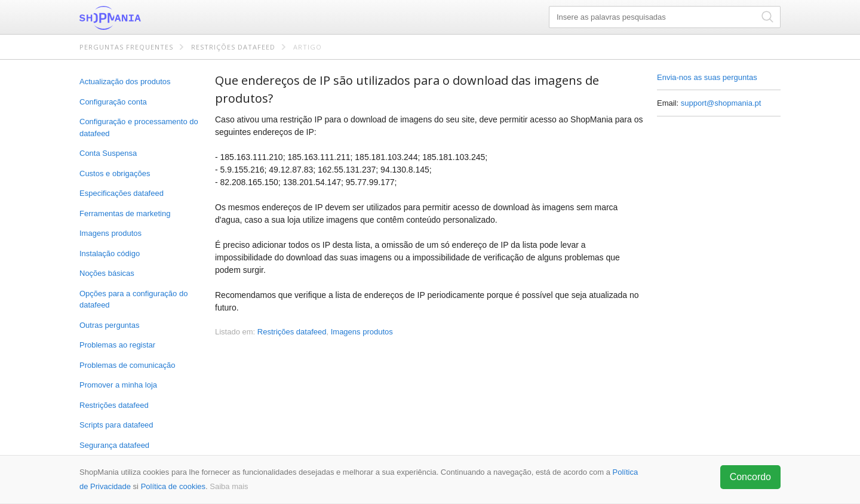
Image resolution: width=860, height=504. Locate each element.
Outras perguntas (109, 325)
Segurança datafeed (114, 445)
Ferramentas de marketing (125, 213)
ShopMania (139, 18)
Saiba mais (229, 486)
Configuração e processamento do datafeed (139, 127)
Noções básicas (107, 273)
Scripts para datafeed (116, 425)
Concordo (750, 477)
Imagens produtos (110, 233)
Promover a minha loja (118, 385)
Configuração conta (113, 102)
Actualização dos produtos (125, 82)
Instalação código (110, 253)
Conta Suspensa (108, 153)
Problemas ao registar (117, 345)
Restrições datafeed (233, 47)
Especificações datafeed (122, 193)
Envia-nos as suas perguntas (707, 77)
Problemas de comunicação (127, 365)
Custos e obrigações (115, 173)
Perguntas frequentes (126, 47)
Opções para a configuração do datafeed (133, 299)
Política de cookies (173, 486)
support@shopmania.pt (721, 103)
